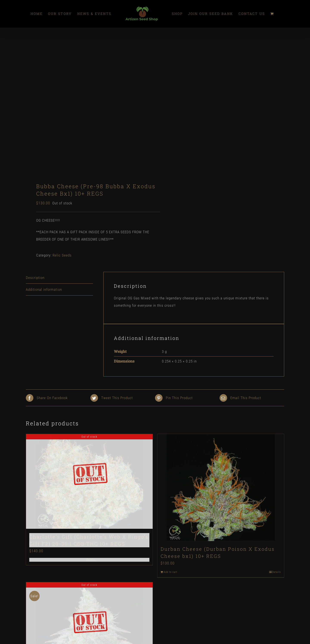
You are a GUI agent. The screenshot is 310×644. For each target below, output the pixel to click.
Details (91, 560)
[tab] (59, 278)
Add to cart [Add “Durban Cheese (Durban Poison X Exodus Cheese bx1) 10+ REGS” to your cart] (170, 572)
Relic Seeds (62, 255)
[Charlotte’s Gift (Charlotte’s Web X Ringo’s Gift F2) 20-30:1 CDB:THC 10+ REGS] (89, 481)
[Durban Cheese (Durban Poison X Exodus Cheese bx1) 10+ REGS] (221, 488)
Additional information (44, 289)
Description (35, 278)
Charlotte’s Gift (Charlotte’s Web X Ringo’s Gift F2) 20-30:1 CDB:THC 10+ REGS (89, 540)
